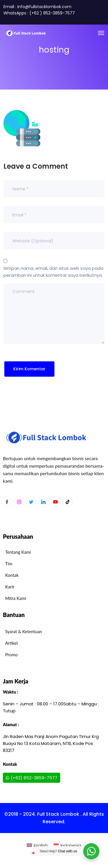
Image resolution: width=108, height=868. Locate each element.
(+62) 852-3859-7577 (32, 778)
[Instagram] (19, 502)
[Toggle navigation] (101, 33)
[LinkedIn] (43, 502)
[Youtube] (55, 502)
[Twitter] (31, 502)
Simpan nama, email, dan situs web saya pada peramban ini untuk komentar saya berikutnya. (53, 272)
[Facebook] (7, 502)
